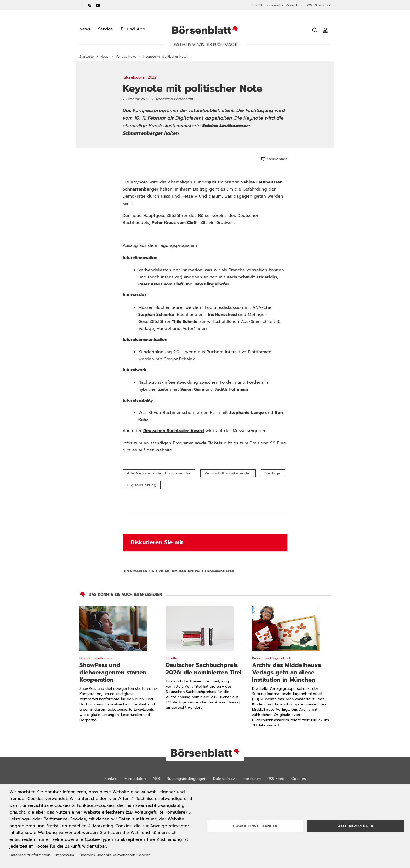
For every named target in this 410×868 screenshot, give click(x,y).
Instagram (90, 5)
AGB (156, 779)
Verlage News (126, 57)
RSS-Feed (276, 779)
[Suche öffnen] (315, 30)
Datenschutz (224, 779)
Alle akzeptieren (356, 826)
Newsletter (323, 5)
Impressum (251, 779)
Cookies (299, 779)
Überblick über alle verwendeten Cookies (115, 855)
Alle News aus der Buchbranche (159, 473)
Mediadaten (294, 5)
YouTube (98, 5)
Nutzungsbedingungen (186, 779)
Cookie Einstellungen (255, 826)
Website (164, 450)
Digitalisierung (142, 485)
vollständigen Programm (169, 443)
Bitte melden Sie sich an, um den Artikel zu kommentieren (178, 571)
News (105, 57)
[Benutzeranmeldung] (325, 30)
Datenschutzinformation (30, 855)
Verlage (273, 473)
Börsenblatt (205, 30)
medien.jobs (274, 5)
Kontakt (257, 5)
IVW (309, 5)
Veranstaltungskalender (228, 473)
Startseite (87, 57)
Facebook (82, 5)
